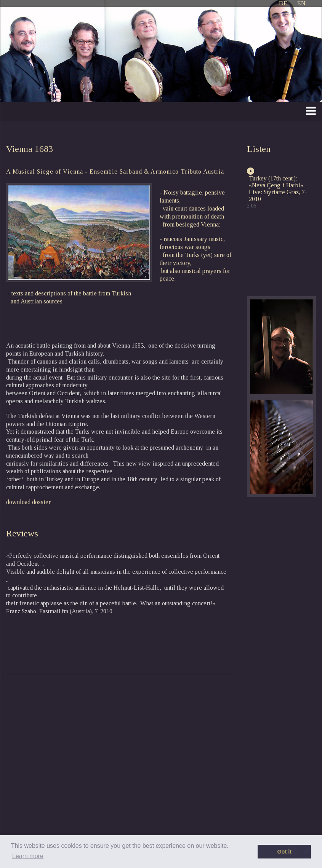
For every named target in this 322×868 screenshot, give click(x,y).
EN (301, 3)
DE (283, 3)
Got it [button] (284, 852)
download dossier (28, 502)
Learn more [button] (28, 856)
